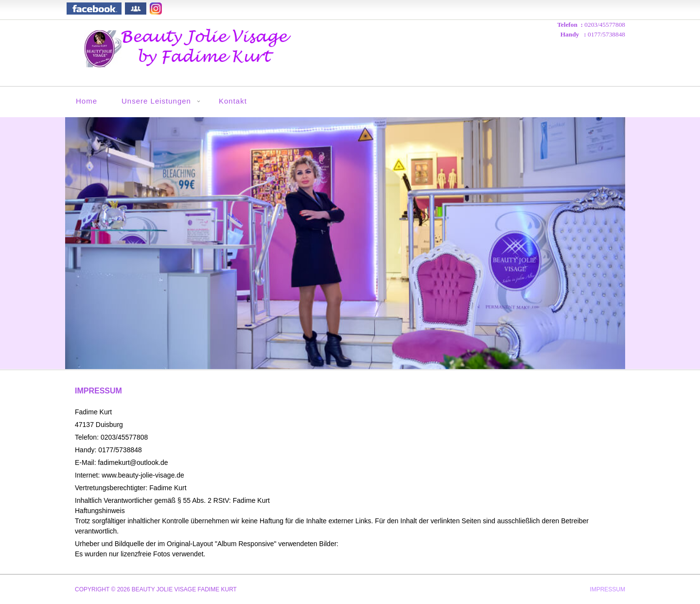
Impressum (607, 590)
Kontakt (233, 101)
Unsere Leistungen (156, 101)
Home (87, 101)
